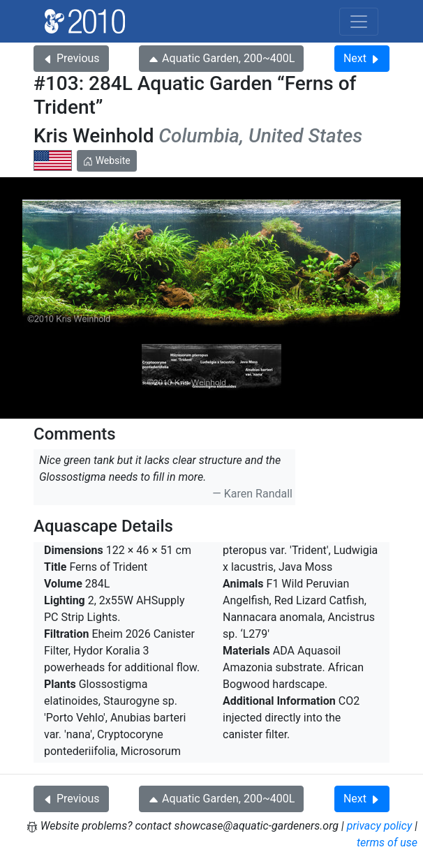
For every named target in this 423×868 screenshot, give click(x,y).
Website (107, 160)
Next (362, 58)
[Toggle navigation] (359, 22)
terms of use (387, 843)
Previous (71, 58)
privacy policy (380, 826)
